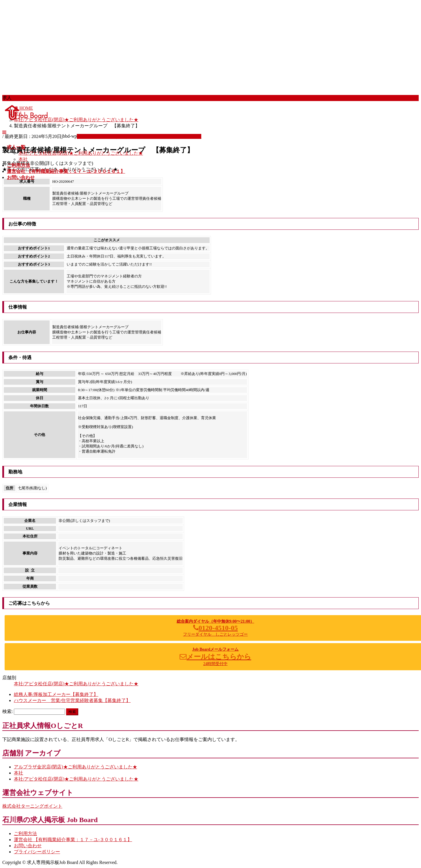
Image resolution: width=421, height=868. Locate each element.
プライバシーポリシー (37, 852)
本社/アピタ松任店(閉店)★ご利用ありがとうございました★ (81, 153)
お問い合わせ (28, 846)
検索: (8, 711)
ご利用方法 (25, 834)
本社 (23, 159)
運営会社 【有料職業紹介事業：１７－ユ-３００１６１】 (73, 840)
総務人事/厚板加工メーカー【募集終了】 (56, 694)
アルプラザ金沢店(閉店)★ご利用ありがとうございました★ (76, 767)
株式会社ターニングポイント (32, 806)
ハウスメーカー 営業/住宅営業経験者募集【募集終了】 (72, 700)
